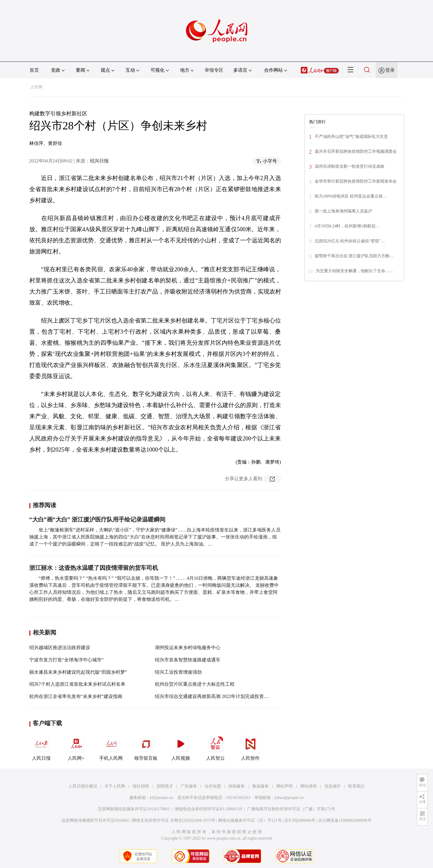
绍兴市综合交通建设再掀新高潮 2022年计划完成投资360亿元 (218, 696)
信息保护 (333, 786)
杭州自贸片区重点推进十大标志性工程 (195, 684)
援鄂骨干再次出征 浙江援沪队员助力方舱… (354, 256)
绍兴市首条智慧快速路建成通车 (188, 660)
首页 (34, 70)
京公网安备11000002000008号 (345, 820)
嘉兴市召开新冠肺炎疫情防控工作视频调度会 (356, 151)
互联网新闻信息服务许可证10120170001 (134, 809)
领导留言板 (146, 747)
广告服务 (189, 786)
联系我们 (356, 786)
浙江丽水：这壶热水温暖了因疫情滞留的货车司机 (94, 568)
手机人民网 (111, 747)
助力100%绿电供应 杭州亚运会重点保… (351, 196)
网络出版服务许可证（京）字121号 (250, 820)
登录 (390, 70)
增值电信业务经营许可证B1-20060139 (208, 809)
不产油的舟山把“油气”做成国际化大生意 (351, 137)
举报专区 (214, 70)
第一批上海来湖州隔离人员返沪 (343, 211)
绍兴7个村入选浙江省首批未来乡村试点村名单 (77, 684)
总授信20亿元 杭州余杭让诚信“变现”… (350, 241)
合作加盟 (213, 786)
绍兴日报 (99, 161)
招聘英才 (165, 786)
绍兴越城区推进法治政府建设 (60, 647)
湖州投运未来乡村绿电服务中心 (188, 647)
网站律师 (309, 786)
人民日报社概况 (83, 786)
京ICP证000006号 (300, 820)
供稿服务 (237, 786)
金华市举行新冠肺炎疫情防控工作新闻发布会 (356, 181)
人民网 (36, 87)
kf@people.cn (161, 798)
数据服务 (261, 786)
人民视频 (181, 747)
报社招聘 (141, 786)
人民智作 (250, 747)
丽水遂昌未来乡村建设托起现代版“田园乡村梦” (78, 672)
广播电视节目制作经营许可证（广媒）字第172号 (291, 809)
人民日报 (41, 747)
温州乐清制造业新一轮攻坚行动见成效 (350, 166)
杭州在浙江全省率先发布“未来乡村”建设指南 (76, 696)
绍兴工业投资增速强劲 (178, 672)
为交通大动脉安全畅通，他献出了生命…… (355, 271)
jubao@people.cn (289, 798)
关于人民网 (115, 786)
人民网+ (76, 747)
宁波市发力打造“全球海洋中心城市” (66, 660)
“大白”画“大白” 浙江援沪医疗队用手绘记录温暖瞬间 (97, 519)
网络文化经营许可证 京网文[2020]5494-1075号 (174, 820)
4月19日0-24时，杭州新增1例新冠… (347, 226)
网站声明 (285, 786)
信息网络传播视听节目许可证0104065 (95, 820)
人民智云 (215, 747)
